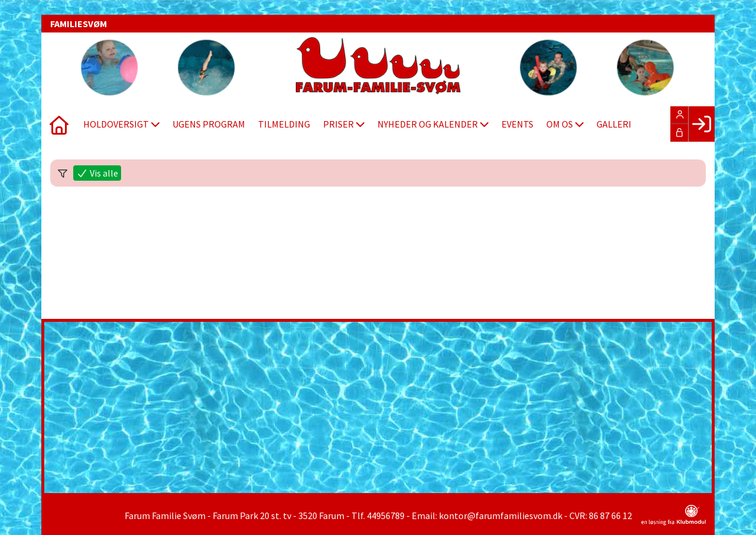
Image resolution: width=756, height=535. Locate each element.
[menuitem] (59, 124)
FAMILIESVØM (79, 24)
